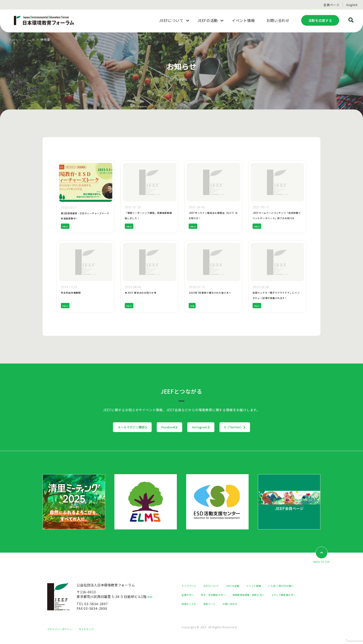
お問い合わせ (216, 613)
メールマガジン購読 (104, 427)
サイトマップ (98, 634)
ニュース (40, 39)
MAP (151, 597)
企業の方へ (232, 595)
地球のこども (283, 604)
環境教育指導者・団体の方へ (203, 604)
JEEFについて (220, 586)
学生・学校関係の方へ (265, 595)
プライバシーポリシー (64, 634)
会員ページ (331, 5)
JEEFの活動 (247, 586)
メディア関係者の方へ (249, 604)
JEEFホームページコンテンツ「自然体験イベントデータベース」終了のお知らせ (277, 218)
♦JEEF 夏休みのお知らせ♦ (146, 292)
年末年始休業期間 (75, 292)
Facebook (160, 427)
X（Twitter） (264, 427)
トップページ (19, 39)
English (352, 5)
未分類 (194, 306)
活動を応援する (320, 20)
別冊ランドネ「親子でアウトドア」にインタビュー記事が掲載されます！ (277, 297)
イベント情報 (273, 586)
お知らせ (67, 226)
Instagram (211, 427)
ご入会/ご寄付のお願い (199, 595)
